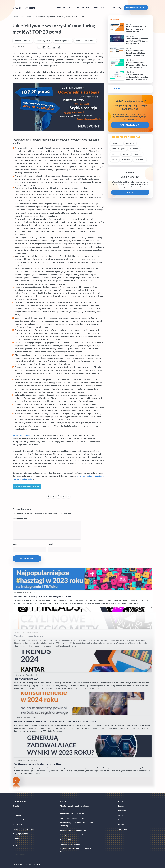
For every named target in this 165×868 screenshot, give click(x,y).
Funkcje (71, 8)
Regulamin (17, 838)
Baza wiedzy (83, 8)
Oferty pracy (18, 815)
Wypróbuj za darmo (136, 8)
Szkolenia (137, 154)
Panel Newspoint (119, 149)
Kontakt (16, 806)
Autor (15, 544)
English (15, 854)
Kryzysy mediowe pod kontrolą (72, 818)
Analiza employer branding (70, 844)
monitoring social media (85, 41)
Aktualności (117, 143)
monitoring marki (43, 41)
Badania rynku (66, 839)
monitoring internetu (23, 41)
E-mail (50, 544)
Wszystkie (126, 160)
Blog (103, 8)
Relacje (126, 154)
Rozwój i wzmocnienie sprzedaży (73, 835)
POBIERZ (130, 192)
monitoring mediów (63, 41)
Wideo (115, 160)
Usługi (59, 8)
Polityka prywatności (21, 834)
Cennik (95, 8)
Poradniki (29, 17)
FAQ (14, 811)
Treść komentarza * (20, 518)
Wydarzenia (140, 160)
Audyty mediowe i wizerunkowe (73, 813)
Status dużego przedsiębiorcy (24, 829)
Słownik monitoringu (21, 820)
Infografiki (130, 143)
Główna (15, 17)
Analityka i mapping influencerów (73, 830)
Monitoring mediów (21, 435)
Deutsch (22, 854)
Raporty (115, 154)
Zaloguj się (116, 8)
